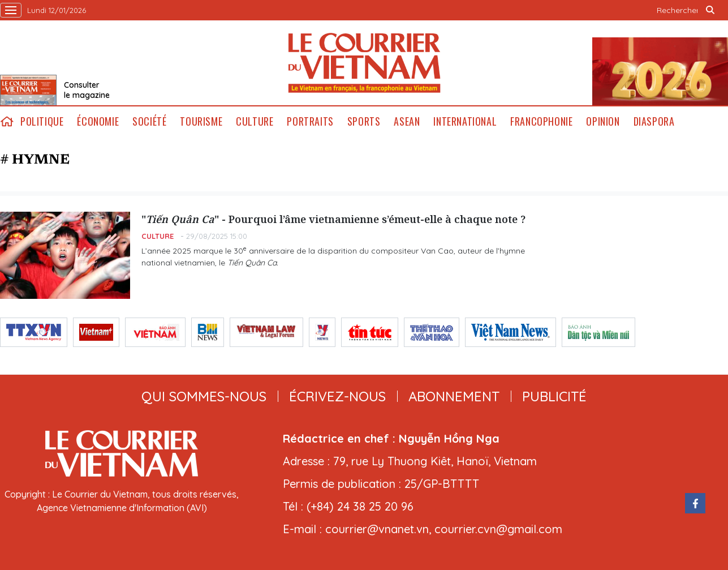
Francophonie (541, 121)
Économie (98, 121)
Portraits (310, 121)
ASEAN (407, 121)
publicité (554, 396)
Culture (255, 121)
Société (149, 121)
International (465, 121)
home (7, 121)
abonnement (454, 396)
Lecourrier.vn (364, 63)
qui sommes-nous (204, 396)
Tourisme (201, 121)
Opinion (603, 121)
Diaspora (654, 121)
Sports (364, 121)
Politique (42, 121)
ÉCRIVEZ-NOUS (337, 396)
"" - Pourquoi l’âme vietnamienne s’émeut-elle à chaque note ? (333, 219)
